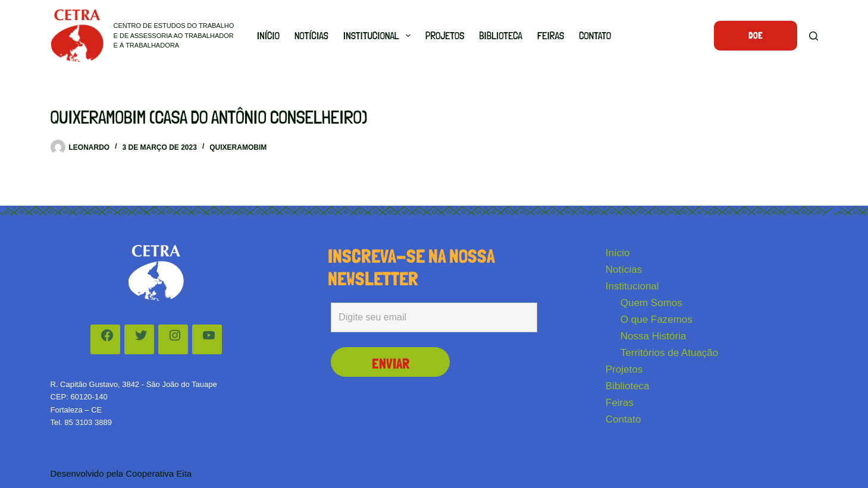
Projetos (445, 36)
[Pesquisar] (814, 36)
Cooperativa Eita (159, 473)
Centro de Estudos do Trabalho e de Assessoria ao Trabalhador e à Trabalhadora (174, 35)
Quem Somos (651, 303)
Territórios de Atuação (669, 353)
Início (268, 36)
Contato (595, 36)
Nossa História (654, 336)
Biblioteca (501, 36)
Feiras (551, 36)
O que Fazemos (657, 319)
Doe (756, 35)
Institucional (379, 36)
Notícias (311, 36)
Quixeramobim (238, 147)
